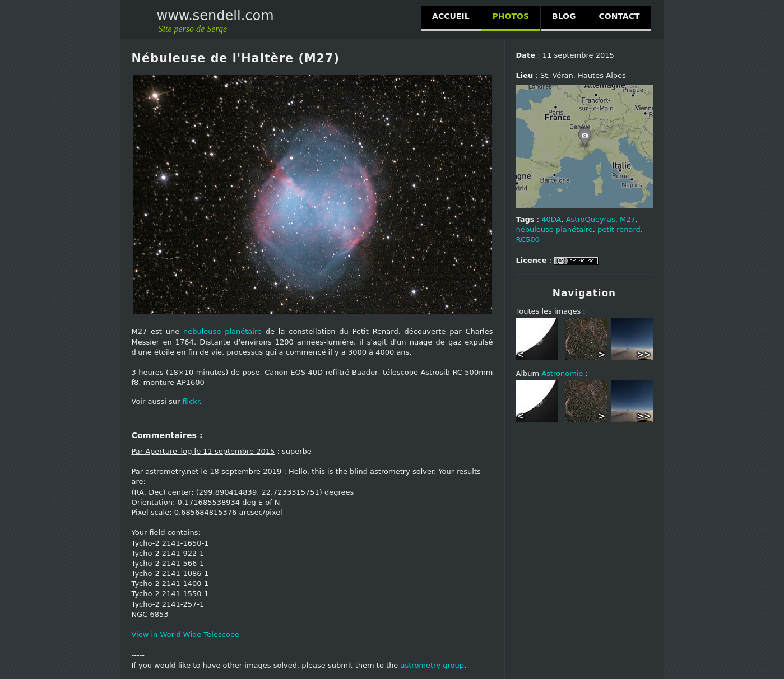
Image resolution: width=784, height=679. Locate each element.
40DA (551, 219)
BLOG (564, 16)
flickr (191, 401)
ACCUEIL (451, 16)
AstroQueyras (591, 219)
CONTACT (619, 16)
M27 (628, 219)
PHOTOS (511, 16)
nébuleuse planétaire (222, 331)
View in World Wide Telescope (185, 634)
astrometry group (433, 665)
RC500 (528, 239)
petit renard (619, 229)
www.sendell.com (215, 16)
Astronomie (562, 373)
